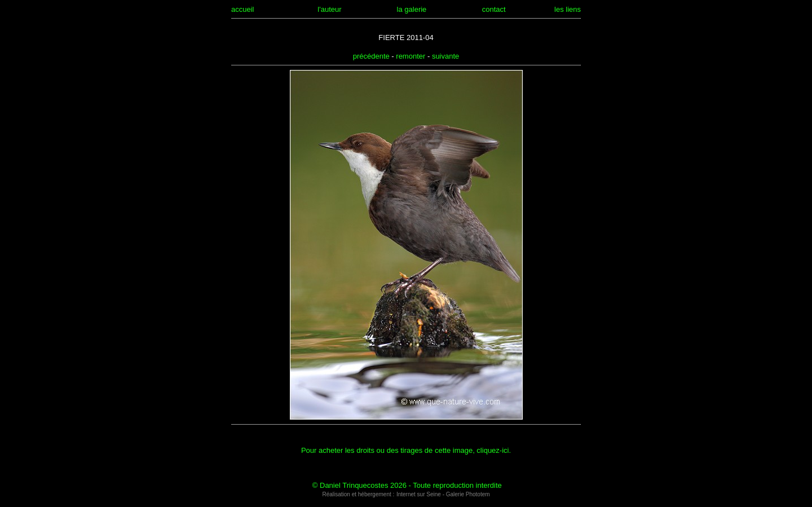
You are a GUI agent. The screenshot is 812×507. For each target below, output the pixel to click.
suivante (445, 56)
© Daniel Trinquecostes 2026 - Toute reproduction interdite (407, 485)
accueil (242, 9)
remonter (411, 56)
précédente (371, 56)
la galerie (412, 9)
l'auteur (329, 9)
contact (494, 9)
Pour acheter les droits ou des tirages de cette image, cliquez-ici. (406, 450)
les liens (568, 9)
